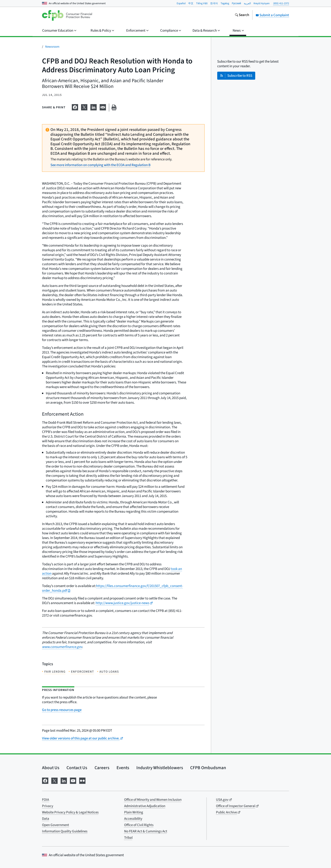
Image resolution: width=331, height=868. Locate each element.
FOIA (45, 800)
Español (181, 3)
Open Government (56, 825)
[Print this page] (114, 108)
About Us (51, 768)
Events (123, 768)
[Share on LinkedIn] (94, 107)
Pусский (236, 3)
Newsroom (52, 47)
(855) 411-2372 (281, 3)
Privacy (48, 806)
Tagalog (225, 3)
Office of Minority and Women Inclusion (153, 800)
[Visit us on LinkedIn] (64, 780)
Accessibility (133, 819)
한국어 (214, 3)
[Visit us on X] (54, 780)
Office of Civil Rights (139, 825)
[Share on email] (103, 107)
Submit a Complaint (272, 15)
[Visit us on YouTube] (73, 780)
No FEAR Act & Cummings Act (146, 831)
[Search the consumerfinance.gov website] (242, 15)
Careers (102, 768)
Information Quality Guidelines (65, 831)
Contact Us (77, 768)
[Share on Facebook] (75, 107)
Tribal (128, 838)
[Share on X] (84, 107)
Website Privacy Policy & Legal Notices (70, 812)
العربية (247, 3)
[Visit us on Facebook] (45, 780)
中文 (191, 3)
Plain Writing (134, 812)
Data (46, 819)
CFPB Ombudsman (208, 768)
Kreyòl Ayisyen (262, 3)
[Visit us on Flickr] (82, 780)
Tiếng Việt (202, 3)
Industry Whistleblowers (160, 768)
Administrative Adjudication (145, 806)
